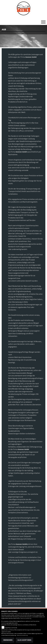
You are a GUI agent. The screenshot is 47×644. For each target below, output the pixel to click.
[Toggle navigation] (43, 21)
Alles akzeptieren (24, 640)
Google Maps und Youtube (11, 628)
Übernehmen (8, 640)
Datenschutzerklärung (26, 618)
